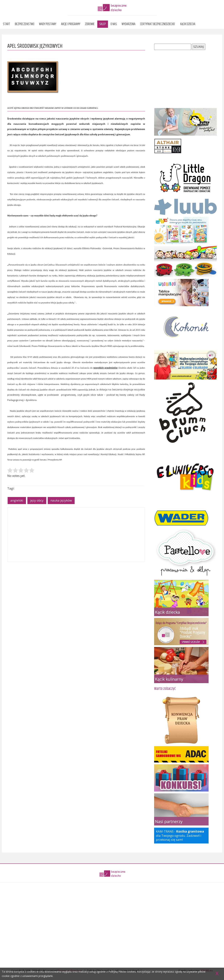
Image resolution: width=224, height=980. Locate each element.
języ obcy (37, 500)
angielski (17, 500)
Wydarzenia (129, 24)
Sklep (103, 24)
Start (7, 24)
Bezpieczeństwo (25, 24)
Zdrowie (90, 24)
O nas (114, 24)
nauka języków (61, 500)
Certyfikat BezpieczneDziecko (157, 24)
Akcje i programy (71, 24)
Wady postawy (48, 24)
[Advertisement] (76, 535)
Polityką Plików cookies (122, 972)
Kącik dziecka (188, 24)
